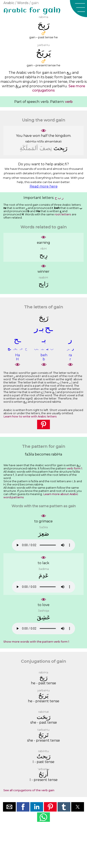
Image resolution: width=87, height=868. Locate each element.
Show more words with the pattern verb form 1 (36, 642)
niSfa (40, 141)
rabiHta (31, 141)
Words (23, 3)
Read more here (44, 186)
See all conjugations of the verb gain (29, 790)
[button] (78, 9)
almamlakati (53, 141)
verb (69, 102)
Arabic (9, 3)
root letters (63, 214)
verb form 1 (74, 468)
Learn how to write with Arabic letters (30, 416)
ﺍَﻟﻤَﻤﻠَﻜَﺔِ (29, 148)
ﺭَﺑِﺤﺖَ (60, 148)
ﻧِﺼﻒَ (46, 148)
